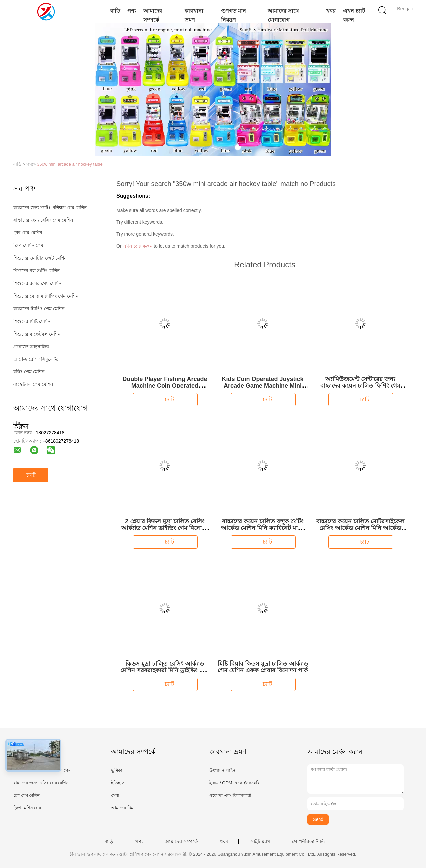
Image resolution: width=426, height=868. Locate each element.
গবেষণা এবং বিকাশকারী (230, 795)
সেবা (115, 795)
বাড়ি (115, 11)
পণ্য (132, 11)
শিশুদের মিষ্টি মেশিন (32, 321)
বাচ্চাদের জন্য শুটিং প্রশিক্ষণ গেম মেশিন (50, 208)
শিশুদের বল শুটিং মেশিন (36, 271)
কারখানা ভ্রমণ (194, 15)
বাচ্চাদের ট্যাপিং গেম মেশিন (39, 309)
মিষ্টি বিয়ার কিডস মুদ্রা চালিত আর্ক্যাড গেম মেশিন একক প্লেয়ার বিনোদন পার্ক (263, 667)
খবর (331, 11)
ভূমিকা (117, 770)
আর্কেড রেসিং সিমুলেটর (36, 359)
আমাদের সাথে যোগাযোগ (283, 15)
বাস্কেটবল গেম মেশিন (33, 384)
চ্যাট (31, 475)
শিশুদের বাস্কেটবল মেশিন (37, 334)
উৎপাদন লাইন (222, 770)
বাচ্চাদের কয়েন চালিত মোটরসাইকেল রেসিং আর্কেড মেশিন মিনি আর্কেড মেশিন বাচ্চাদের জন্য (360, 528)
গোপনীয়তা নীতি (308, 842)
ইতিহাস (118, 783)
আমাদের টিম (122, 808)
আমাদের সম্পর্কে (153, 15)
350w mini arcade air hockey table (70, 164)
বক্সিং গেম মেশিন (29, 372)
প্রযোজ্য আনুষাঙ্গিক (31, 347)
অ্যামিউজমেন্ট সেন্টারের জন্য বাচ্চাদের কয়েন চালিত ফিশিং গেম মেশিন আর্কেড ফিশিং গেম (360, 386)
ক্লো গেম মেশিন (28, 233)
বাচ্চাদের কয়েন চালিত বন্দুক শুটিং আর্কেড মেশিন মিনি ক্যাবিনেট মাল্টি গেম (263, 528)
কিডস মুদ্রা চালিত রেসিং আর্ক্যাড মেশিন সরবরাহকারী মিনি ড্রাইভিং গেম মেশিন (165, 670)
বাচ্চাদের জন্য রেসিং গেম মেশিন (43, 220)
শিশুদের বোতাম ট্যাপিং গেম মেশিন (46, 296)
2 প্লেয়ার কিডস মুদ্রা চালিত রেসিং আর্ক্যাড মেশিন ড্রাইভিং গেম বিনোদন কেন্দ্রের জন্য (165, 528)
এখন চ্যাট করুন (354, 15)
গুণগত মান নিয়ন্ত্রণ (233, 15)
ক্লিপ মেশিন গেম (28, 245)
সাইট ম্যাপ (260, 842)
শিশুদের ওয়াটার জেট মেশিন (40, 258)
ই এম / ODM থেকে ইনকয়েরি (234, 783)
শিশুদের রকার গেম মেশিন (37, 283)
